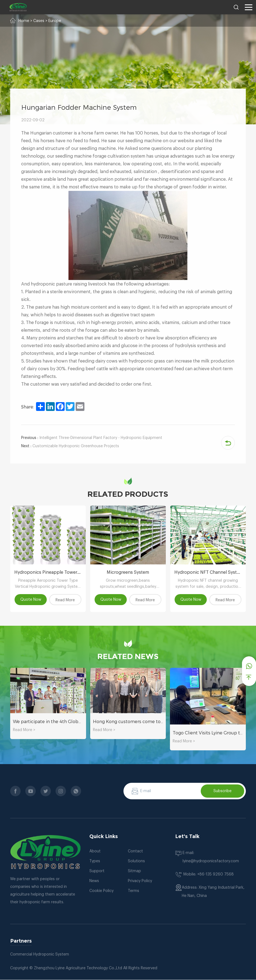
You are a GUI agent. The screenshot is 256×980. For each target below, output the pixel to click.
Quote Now (31, 600)
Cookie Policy (101, 891)
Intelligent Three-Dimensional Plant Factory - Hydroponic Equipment (92, 438)
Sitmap (134, 871)
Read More (66, 600)
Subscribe (222, 791)
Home (24, 21)
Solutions (136, 861)
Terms (133, 891)
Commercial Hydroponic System (40, 955)
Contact (135, 852)
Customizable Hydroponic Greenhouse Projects (70, 446)
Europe (55, 21)
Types (95, 861)
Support (97, 871)
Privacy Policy (140, 881)
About (95, 852)
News (94, 881)
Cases (39, 21)
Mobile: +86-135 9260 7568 (209, 875)
